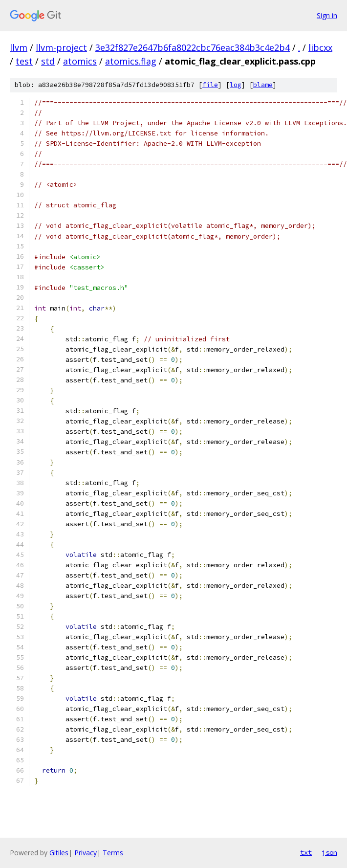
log (236, 85)
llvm (19, 47)
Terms (113, 853)
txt (306, 852)
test (24, 61)
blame (263, 85)
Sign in (327, 15)
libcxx (320, 47)
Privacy (86, 853)
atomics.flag (131, 61)
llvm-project (61, 47)
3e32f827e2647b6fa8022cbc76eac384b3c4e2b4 (193, 47)
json (329, 852)
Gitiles (59, 853)
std (48, 61)
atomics (80, 61)
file (210, 85)
